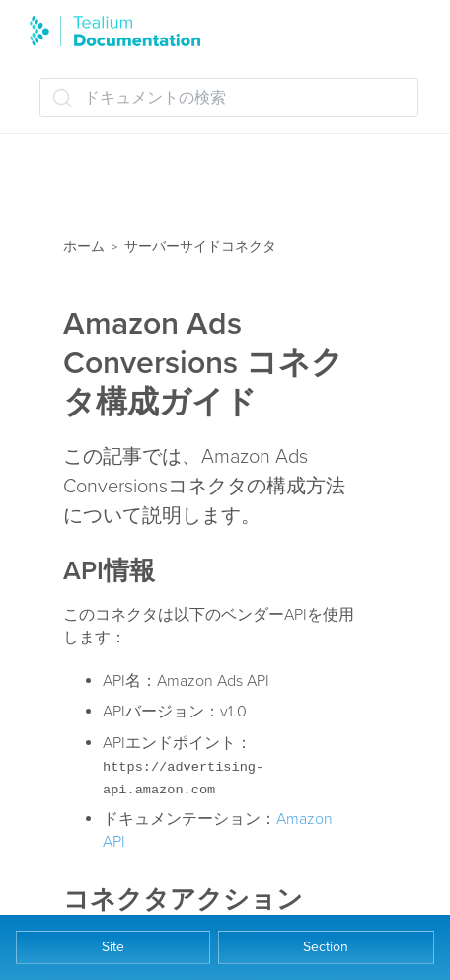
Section (326, 947)
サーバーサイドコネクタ (200, 246)
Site (113, 947)
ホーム (84, 246)
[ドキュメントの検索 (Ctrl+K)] (229, 98)
